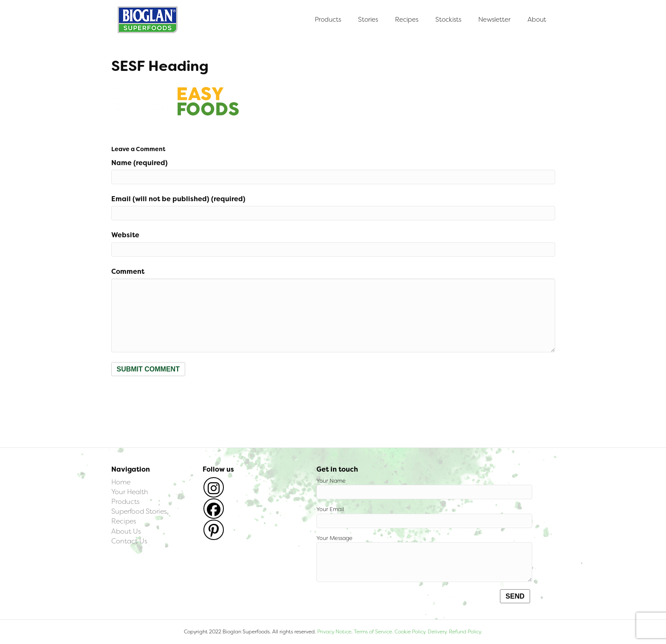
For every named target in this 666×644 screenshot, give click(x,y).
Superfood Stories (139, 511)
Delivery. (438, 632)
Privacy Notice (334, 632)
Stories (368, 20)
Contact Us (129, 541)
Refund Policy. (465, 632)
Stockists (448, 20)
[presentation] (176, 397)
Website (125, 235)
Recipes (407, 20)
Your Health (130, 492)
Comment (128, 271)
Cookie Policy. (411, 632)
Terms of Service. (374, 632)
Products (328, 20)
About (537, 20)
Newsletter (494, 20)
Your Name (424, 488)
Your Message (424, 558)
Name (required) (140, 163)
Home (121, 482)
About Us (126, 531)
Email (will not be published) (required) (178, 199)
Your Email (424, 517)
